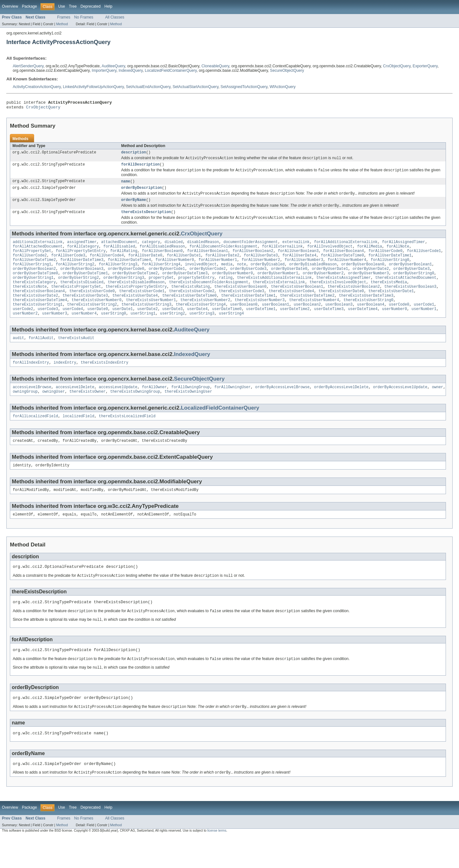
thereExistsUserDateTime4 (40, 316)
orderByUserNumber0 (232, 285)
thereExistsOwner (88, 412)
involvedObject (201, 275)
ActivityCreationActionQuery (37, 87)
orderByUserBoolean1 (410, 275)
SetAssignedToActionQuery (244, 87)
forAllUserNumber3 (304, 270)
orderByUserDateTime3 (185, 285)
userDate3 (172, 326)
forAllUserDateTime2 (34, 270)
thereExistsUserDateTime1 (248, 311)
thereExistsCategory (34, 295)
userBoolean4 (371, 321)
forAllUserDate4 (299, 265)
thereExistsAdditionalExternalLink (275, 290)
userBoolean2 (307, 321)
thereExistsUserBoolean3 (410, 300)
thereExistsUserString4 (201, 321)
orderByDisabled (268, 275)
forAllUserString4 (161, 275)
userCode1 (424, 321)
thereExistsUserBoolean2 (354, 300)
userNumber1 (424, 326)
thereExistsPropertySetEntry (136, 300)
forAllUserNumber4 (347, 270)
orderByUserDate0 (289, 280)
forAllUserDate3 (261, 265)
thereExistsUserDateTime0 (189, 311)
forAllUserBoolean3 (298, 260)
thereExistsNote (30, 300)
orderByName (134, 205)
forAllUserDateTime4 (130, 270)
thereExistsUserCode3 (242, 306)
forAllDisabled (119, 255)
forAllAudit (41, 356)
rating (226, 290)
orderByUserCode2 (208, 280)
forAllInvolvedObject (330, 255)
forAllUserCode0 (386, 260)
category (151, 249)
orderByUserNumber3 (368, 285)
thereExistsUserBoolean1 (297, 300)
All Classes (115, 17)
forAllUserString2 (75, 275)
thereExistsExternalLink (279, 295)
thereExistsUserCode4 (291, 306)
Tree (73, 6)
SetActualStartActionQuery (195, 87)
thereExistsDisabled (82, 295)
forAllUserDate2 (222, 265)
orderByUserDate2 (371, 280)
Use (62, 6)
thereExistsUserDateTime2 (307, 311)
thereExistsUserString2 (92, 321)
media (227, 275)
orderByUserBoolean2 (34, 280)
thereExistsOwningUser (188, 412)
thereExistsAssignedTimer (343, 290)
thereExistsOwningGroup (135, 412)
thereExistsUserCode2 (192, 306)
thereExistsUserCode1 (142, 306)
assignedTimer (82, 249)
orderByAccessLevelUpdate (400, 407)
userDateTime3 (329, 326)
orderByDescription (142, 192)
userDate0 (98, 326)
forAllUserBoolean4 (344, 260)
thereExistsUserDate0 (341, 306)
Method (62, 24)
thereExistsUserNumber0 (97, 316)
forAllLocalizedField (35, 437)
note (242, 275)
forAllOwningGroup (190, 407)
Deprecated (91, 6)
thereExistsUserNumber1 (151, 316)
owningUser (53, 412)
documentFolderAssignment (251, 249)
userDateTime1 (261, 326)
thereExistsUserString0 (368, 316)
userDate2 (148, 326)
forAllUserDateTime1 (390, 265)
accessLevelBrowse (32, 407)
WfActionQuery (283, 87)
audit (18, 356)
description (134, 155)
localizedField (78, 437)
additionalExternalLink (38, 249)
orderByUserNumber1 (278, 285)
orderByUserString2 (78, 290)
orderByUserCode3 (248, 280)
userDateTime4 (363, 326)
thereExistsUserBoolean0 (240, 300)
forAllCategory (83, 255)
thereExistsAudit (76, 356)
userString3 (202, 331)
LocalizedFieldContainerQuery (171, 70)
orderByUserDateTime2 (135, 285)
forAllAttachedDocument (38, 255)
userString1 (143, 331)
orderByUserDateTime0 (35, 285)
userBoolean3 (339, 321)
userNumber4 (84, 331)
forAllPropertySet (32, 260)
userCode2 (23, 326)
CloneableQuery (215, 66)
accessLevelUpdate (118, 407)
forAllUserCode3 (68, 265)
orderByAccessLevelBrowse (282, 407)
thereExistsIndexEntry (104, 382)
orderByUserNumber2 (323, 285)
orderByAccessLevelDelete (341, 407)
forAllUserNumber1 (218, 270)
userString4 (231, 331)
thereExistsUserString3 (146, 321)
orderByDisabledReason (313, 275)
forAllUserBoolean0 (162, 260)
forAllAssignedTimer (403, 249)
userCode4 (73, 326)
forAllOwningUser (233, 407)
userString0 (113, 331)
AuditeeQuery (113, 66)
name (126, 185)
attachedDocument (119, 249)
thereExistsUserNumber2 (205, 316)
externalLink (296, 249)
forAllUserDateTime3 (82, 270)
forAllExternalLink (282, 255)
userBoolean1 (276, 321)
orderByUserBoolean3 (82, 280)
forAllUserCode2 (30, 265)
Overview (10, 6)
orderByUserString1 (33, 290)
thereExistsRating (190, 300)
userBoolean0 (244, 321)
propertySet (161, 290)
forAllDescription (140, 168)
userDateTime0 (227, 326)
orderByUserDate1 (330, 280)
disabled (174, 249)
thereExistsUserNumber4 (314, 316)
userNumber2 (25, 331)
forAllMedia (369, 255)
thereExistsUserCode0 (92, 306)
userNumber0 (395, 326)
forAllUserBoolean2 (253, 260)
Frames (64, 17)
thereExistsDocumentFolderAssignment (209, 295)
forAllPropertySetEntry (81, 260)
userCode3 (48, 326)
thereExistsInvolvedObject (338, 295)
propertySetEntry (196, 290)
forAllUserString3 (118, 275)
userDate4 (197, 326)
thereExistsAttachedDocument (406, 290)
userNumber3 (55, 331)
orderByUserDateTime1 (85, 285)
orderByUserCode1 (167, 280)
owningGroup (25, 412)
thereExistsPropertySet (76, 300)
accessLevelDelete (75, 407)
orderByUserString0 (414, 285)
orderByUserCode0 (126, 280)
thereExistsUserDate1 (391, 306)
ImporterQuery (104, 70)
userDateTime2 (295, 326)
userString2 (172, 331)
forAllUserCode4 (107, 265)
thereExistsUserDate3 (85, 311)
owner (438, 407)
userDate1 (123, 326)
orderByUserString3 (124, 290)
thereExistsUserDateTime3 (366, 311)
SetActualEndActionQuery (148, 87)
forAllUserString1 (32, 275)
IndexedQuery (131, 70)
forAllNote (398, 255)
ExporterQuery (425, 66)
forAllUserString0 (390, 270)
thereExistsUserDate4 (135, 311)
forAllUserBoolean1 (208, 260)
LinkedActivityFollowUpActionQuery (93, 87)
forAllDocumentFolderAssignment (223, 255)
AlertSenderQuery (28, 66)
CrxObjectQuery (397, 66)
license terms (217, 862)
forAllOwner (154, 407)
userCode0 (399, 321)
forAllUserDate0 (145, 265)
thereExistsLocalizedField (127, 437)
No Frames (84, 17)
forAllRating (124, 260)
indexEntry (65, 382)
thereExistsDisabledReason (136, 295)
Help (108, 6)
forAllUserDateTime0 (342, 265)
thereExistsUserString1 (38, 321)
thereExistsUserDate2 (35, 311)
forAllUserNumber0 (175, 270)
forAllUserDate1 (184, 265)
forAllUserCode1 (424, 260)
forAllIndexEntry (31, 382)
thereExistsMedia (389, 295)
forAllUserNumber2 (261, 270)
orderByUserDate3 (412, 280)
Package (29, 6)
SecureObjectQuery (287, 70)
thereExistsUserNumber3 (259, 316)
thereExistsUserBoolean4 (39, 306)
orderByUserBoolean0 (363, 275)
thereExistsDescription (146, 219)
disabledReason (203, 249)
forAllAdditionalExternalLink (346, 249)
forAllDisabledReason (162, 255)
